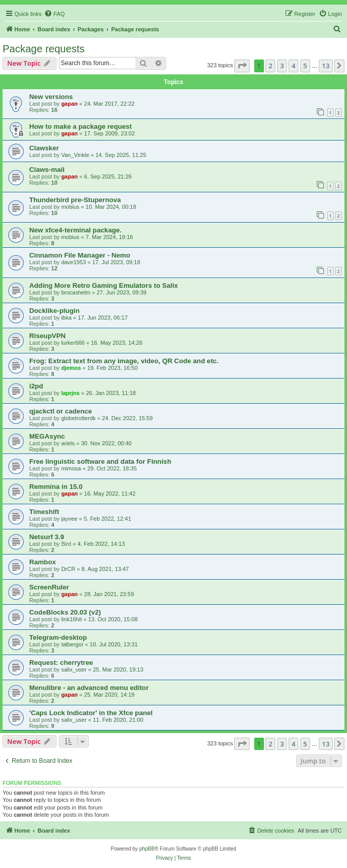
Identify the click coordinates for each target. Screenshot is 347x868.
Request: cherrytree (61, 663)
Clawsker (44, 148)
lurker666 (73, 343)
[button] (242, 66)
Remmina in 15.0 (56, 487)
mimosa (71, 468)
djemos (71, 368)
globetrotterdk (78, 418)
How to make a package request (80, 126)
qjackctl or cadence (60, 411)
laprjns (70, 393)
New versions (51, 97)
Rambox (43, 562)
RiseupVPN (47, 336)
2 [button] (270, 66)
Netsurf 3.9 (47, 537)
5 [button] (305, 66)
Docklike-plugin (54, 311)
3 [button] (282, 66)
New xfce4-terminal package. (75, 230)
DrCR (68, 569)
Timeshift (44, 512)
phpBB (147, 849)
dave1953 (73, 262)
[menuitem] (54, 14)
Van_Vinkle (75, 155)
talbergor (72, 644)
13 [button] (326, 66)
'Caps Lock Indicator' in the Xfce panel (91, 713)
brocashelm (76, 292)
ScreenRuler (49, 587)
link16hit (71, 619)
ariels (68, 443)
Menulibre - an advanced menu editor (89, 688)
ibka (66, 318)
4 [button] (293, 66)
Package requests (44, 49)
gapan (69, 104)
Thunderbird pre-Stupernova (75, 200)
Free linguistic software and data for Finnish (100, 461)
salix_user (74, 669)
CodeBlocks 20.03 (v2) (65, 612)
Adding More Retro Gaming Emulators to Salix (104, 285)
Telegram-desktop (58, 637)
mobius (70, 207)
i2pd (36, 386)
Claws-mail (47, 170)
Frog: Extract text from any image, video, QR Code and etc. (124, 361)
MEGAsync (47, 436)
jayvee (69, 519)
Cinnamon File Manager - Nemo (80, 255)
